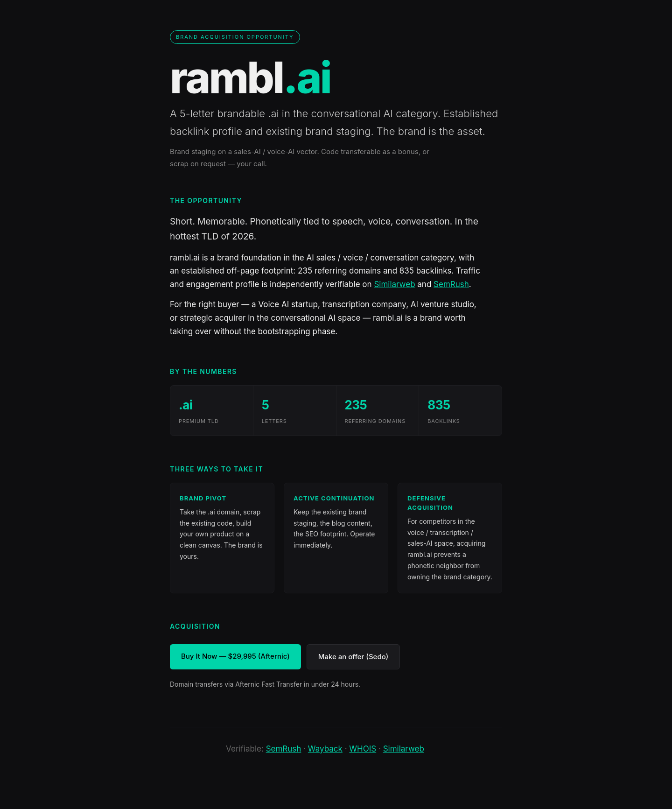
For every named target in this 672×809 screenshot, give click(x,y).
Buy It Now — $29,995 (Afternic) (235, 656)
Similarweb (394, 284)
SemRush (451, 284)
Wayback (325, 749)
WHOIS (363, 749)
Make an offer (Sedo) (353, 657)
